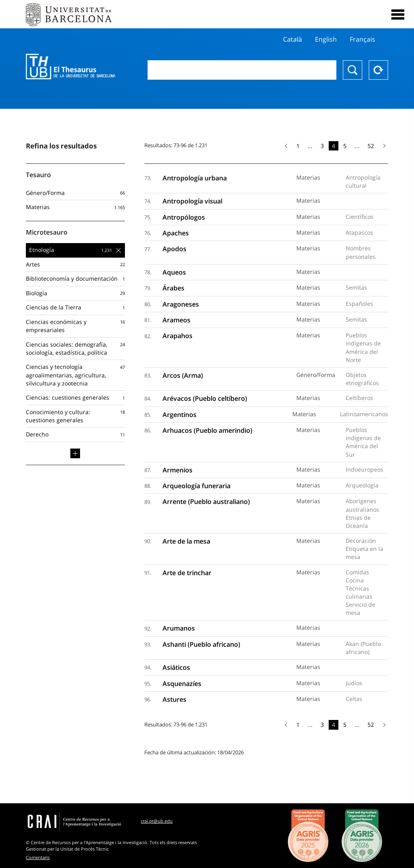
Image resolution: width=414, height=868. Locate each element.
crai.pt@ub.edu (157, 821)
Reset (378, 70)
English (326, 39)
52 (371, 146)
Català (293, 39)
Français (362, 39)
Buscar (353, 70)
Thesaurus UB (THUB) (71, 67)
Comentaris (38, 857)
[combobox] (242, 70)
